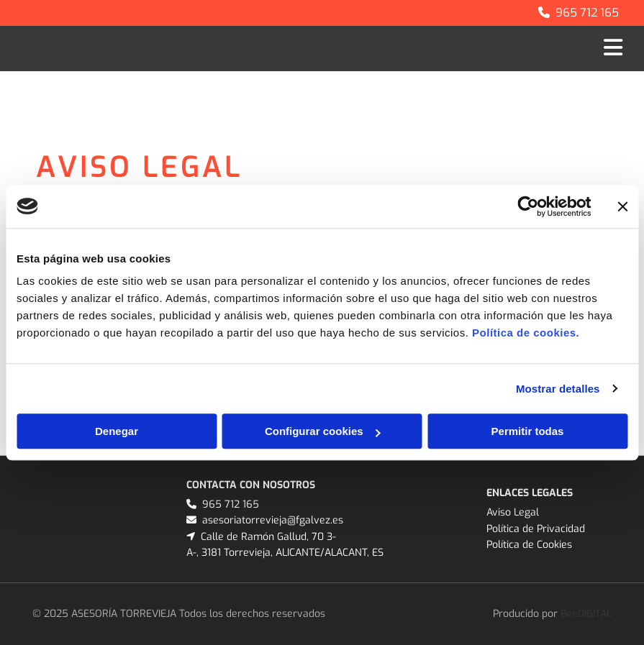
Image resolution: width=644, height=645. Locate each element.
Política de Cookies (529, 545)
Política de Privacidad (536, 529)
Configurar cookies (323, 431)
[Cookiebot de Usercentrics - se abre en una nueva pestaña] (528, 206)
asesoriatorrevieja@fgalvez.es (273, 520)
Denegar (117, 431)
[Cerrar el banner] (622, 206)
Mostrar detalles (558, 389)
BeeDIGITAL (586, 614)
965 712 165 (587, 13)
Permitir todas (528, 431)
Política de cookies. (526, 333)
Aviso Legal (513, 512)
